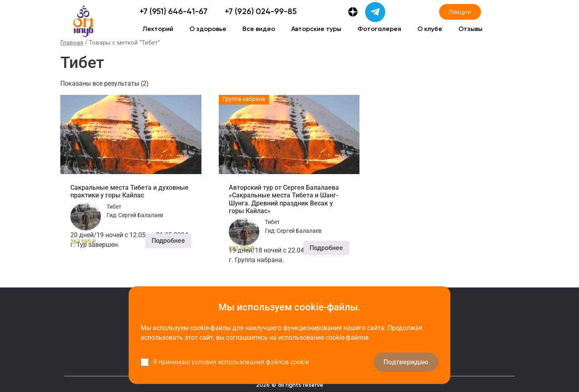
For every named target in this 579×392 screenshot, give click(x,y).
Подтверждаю (406, 362)
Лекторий (158, 29)
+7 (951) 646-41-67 (173, 12)
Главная (72, 43)
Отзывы (470, 29)
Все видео (259, 29)
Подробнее (168, 241)
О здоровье (208, 29)
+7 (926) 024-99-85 (261, 12)
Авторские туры (316, 29)
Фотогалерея (379, 29)
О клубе (430, 29)
